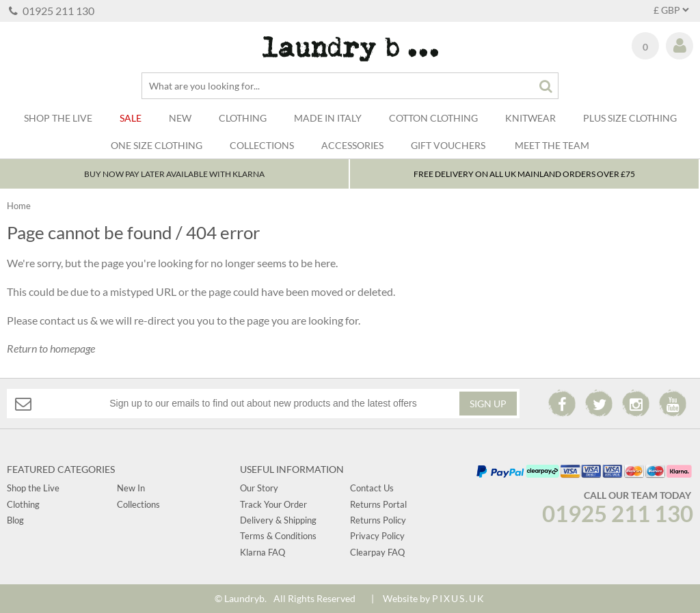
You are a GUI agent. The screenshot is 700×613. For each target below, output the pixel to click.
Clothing (243, 118)
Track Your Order (273, 504)
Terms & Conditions (278, 536)
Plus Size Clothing (630, 118)
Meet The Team (552, 145)
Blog (15, 520)
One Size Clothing (157, 145)
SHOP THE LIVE (58, 118)
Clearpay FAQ (377, 552)
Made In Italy (328, 118)
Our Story (259, 488)
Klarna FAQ (262, 552)
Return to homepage (51, 348)
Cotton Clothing (433, 118)
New (180, 118)
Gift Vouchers (448, 145)
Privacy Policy (377, 536)
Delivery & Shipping (278, 520)
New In (131, 488)
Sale (131, 118)
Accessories (352, 145)
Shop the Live (33, 488)
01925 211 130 (52, 11)
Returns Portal (378, 504)
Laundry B (350, 49)
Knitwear (530, 118)
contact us (64, 320)
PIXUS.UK (459, 598)
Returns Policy (378, 520)
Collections (262, 145)
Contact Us (372, 488)
